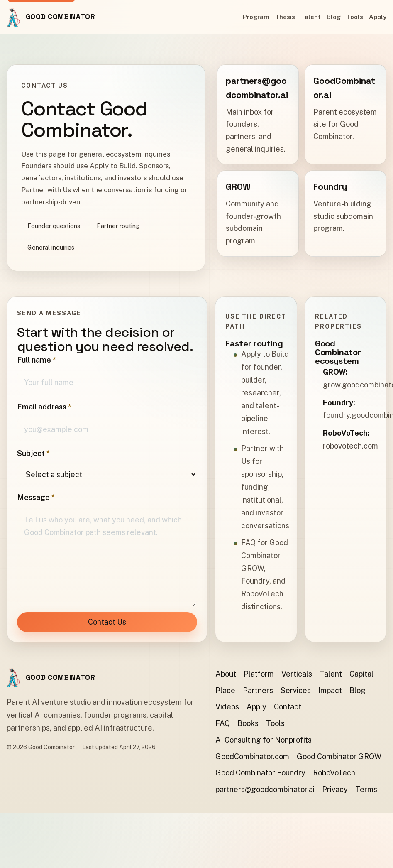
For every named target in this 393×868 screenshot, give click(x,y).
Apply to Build (265, 354)
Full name (37, 360)
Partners (258, 690)
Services (296, 690)
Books (248, 723)
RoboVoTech (334, 773)
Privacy (335, 789)
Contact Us (107, 622)
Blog (334, 17)
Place (225, 690)
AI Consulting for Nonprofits (264, 740)
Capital (361, 674)
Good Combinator (61, 17)
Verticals (297, 674)
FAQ (248, 543)
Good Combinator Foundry (260, 773)
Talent (311, 17)
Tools (355, 17)
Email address (44, 407)
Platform (259, 674)
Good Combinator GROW (339, 756)
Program (256, 17)
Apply (378, 17)
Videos (227, 707)
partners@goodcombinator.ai (265, 789)
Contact (288, 707)
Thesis (285, 17)
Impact (330, 690)
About (226, 674)
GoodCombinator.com (252, 756)
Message (36, 497)
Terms (366, 789)
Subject (33, 453)
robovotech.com (350, 446)
